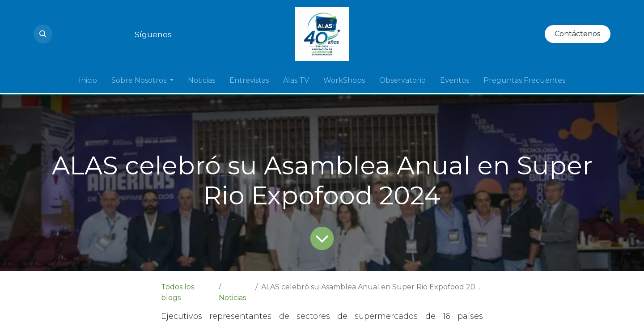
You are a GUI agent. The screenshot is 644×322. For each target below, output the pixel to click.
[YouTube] (77, 34)
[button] (43, 34)
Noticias (232, 298)
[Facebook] (126, 34)
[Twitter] (110, 34)
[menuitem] (88, 80)
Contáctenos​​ (577, 34)
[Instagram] (61, 34)
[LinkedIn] (93, 34)
